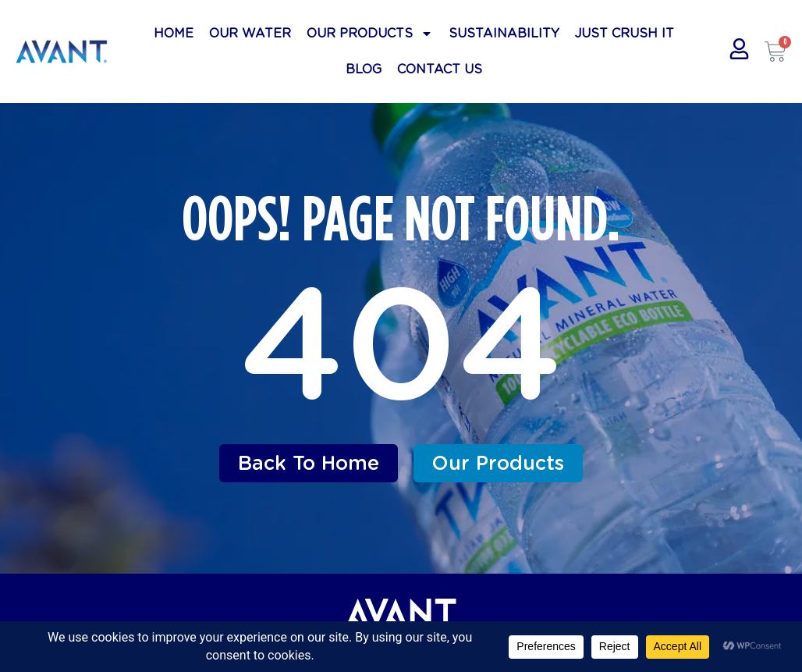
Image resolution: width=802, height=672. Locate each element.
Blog (364, 69)
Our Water (250, 33)
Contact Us (440, 69)
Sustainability (504, 33)
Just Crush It (625, 33)
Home (174, 33)
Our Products (370, 34)
